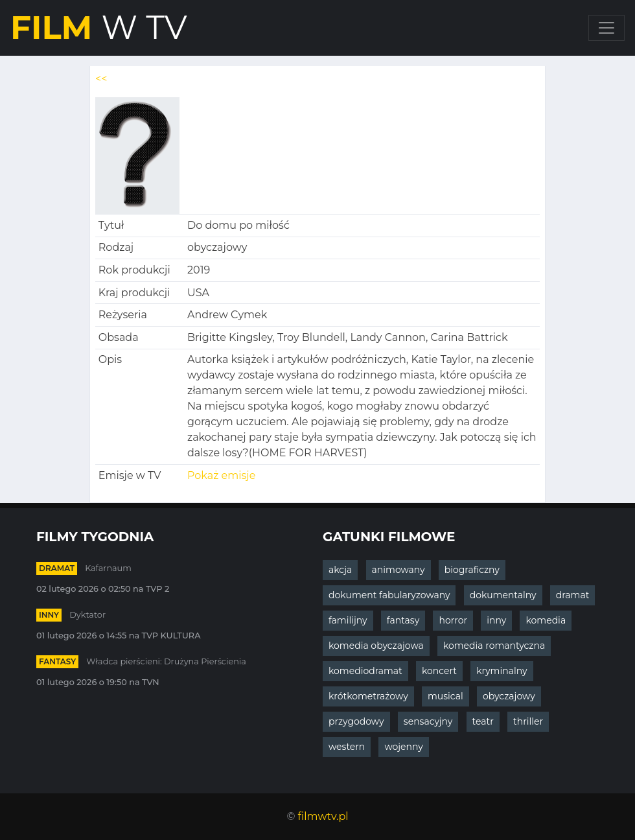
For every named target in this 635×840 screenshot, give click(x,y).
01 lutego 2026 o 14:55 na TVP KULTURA (119, 636)
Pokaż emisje (221, 475)
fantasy (57, 661)
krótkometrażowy (368, 696)
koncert (439, 671)
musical (445, 696)
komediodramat (365, 671)
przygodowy (356, 721)
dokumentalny (503, 595)
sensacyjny (428, 721)
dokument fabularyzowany (389, 595)
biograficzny (472, 570)
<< (101, 79)
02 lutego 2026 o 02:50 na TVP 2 (103, 589)
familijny (348, 620)
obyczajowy (509, 696)
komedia (546, 620)
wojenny (403, 747)
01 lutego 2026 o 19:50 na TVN (98, 682)
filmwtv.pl (323, 816)
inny (49, 615)
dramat (57, 568)
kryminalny (502, 671)
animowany (398, 570)
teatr (483, 721)
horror (453, 620)
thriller (528, 721)
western (347, 747)
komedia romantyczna (494, 646)
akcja (340, 570)
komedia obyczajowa (376, 646)
